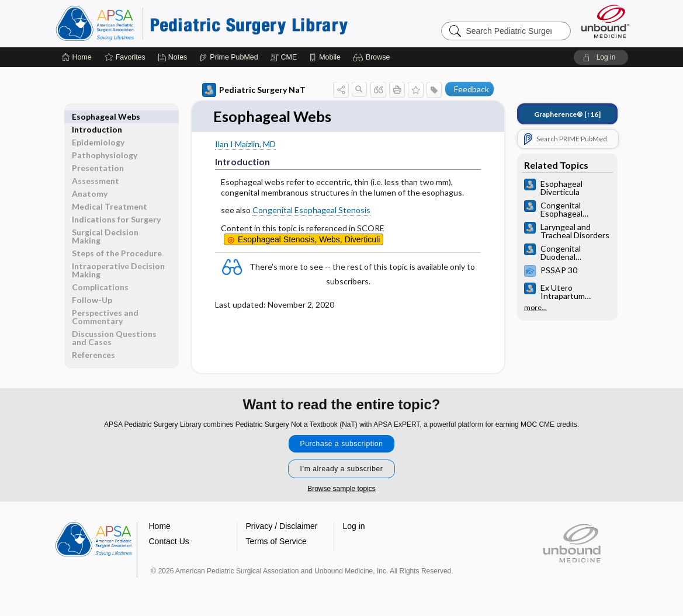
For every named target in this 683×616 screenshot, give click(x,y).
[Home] (77, 57)
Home (160, 527)
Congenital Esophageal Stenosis (311, 210)
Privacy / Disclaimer (282, 527)
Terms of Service (276, 542)
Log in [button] (354, 527)
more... (535, 308)
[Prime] (228, 57)
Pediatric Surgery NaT (254, 90)
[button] (373, 57)
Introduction (97, 116)
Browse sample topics (341, 489)
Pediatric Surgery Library (202, 23)
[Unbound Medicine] (605, 21)
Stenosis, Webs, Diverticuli (309, 239)
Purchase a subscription (342, 444)
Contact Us (169, 542)
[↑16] (567, 114)
